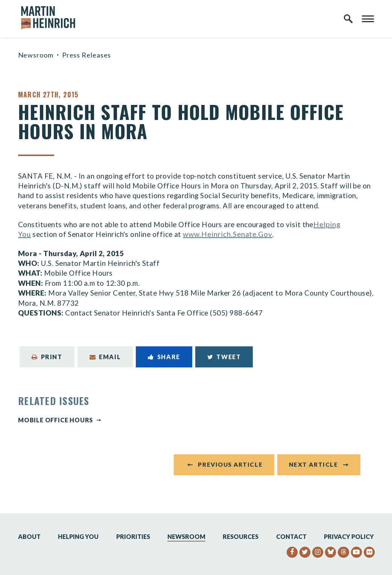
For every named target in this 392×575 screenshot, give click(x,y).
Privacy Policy (349, 537)
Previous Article (230, 465)
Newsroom (36, 55)
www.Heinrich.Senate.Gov (228, 234)
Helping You (78, 537)
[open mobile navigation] (368, 19)
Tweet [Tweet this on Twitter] (224, 357)
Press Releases (87, 55)
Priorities (133, 537)
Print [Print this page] (47, 357)
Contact (291, 537)
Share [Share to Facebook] (164, 357)
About (29, 537)
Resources (241, 537)
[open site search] (348, 19)
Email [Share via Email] (105, 357)
